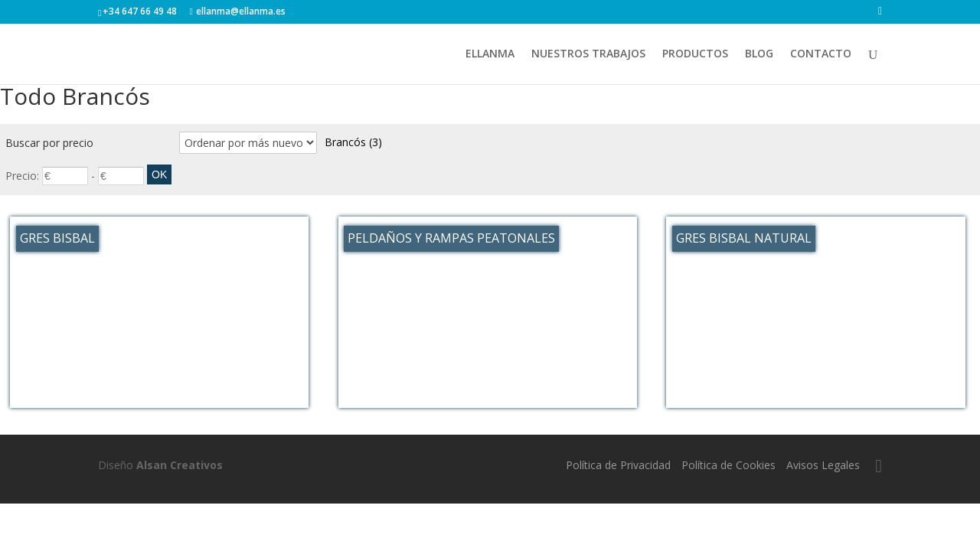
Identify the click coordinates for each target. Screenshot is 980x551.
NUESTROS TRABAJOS (588, 54)
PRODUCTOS (695, 54)
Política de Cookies (728, 465)
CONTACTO (821, 54)
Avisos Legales (823, 465)
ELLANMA (490, 54)
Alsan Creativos (180, 465)
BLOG (759, 54)
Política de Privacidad (618, 465)
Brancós (353, 142)
